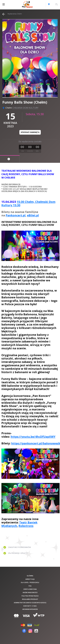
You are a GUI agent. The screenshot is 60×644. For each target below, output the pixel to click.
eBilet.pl (33, 215)
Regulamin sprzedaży (30, 599)
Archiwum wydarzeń (30, 609)
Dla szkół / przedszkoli (30, 582)
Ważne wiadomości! (30, 593)
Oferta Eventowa (30, 589)
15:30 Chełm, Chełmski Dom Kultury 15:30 (28, 203)
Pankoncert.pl (16, 215)
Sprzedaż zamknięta (30, 132)
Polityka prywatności (30, 596)
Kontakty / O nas (30, 606)
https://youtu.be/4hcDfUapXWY (33, 437)
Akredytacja (30, 579)
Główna (30, 576)
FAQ (30, 586)
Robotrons (26, 526)
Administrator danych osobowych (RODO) (30, 603)
